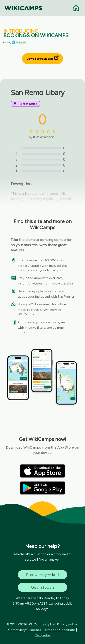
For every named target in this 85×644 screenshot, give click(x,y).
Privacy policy (67, 624)
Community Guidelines (25, 630)
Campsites (43, 635)
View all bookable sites (42, 58)
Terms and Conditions (59, 630)
